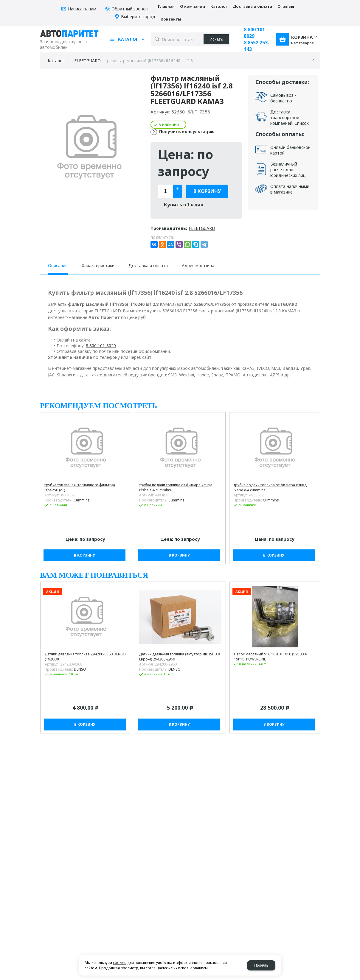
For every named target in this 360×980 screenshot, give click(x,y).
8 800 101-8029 (255, 33)
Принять (261, 965)
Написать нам (82, 9)
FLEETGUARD (87, 61)
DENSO (80, 669)
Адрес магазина (198, 265)
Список (302, 123)
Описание (58, 265)
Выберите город (138, 17)
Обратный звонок (130, 9)
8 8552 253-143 (257, 46)
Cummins (82, 500)
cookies (120, 963)
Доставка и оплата (148, 265)
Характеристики (98, 265)
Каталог (56, 61)
